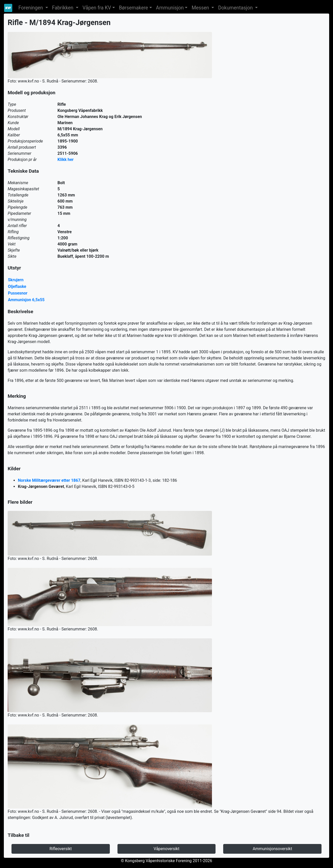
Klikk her (66, 160)
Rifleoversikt (61, 849)
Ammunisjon (170, 8)
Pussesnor (18, 293)
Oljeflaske (17, 286)
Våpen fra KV (97, 8)
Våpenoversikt (167, 849)
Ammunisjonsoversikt (272, 849)
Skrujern (16, 280)
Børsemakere (134, 8)
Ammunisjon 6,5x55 (26, 300)
